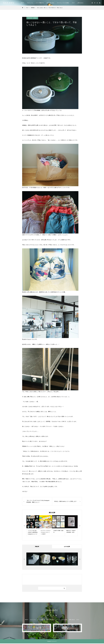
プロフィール (30, 3)
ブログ (73, 3)
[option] (33, 526)
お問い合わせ (80, 3)
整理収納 (35, 18)
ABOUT (22, 3)
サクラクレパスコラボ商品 (63, 3)
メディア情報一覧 (40, 3)
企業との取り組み (50, 3)
